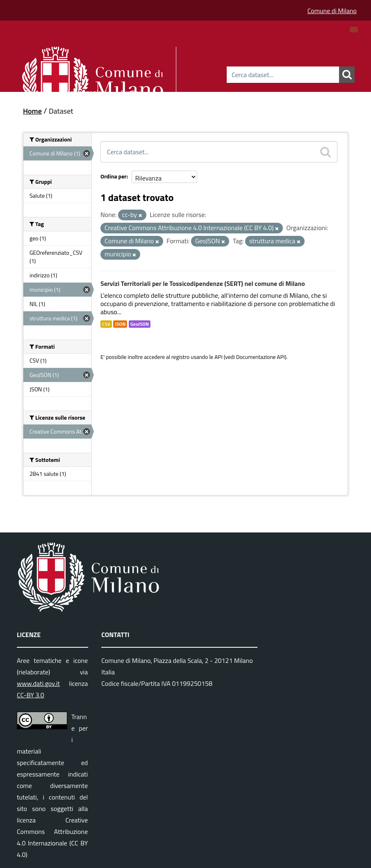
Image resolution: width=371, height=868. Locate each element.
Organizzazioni (85, 91)
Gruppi (131, 91)
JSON (120, 324)
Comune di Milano (332, 11)
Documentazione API (261, 357)
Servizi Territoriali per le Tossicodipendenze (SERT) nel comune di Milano (203, 283)
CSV (106, 324)
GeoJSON (140, 324)
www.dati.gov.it (38, 683)
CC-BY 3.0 (31, 695)
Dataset (37, 91)
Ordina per (114, 176)
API (219, 357)
